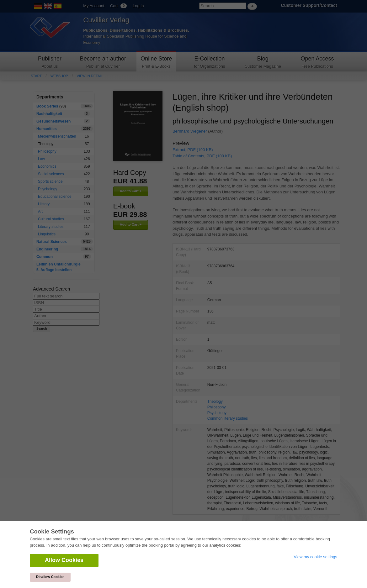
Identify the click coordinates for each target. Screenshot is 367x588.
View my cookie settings (316, 557)
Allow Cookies (64, 560)
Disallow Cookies (50, 577)
